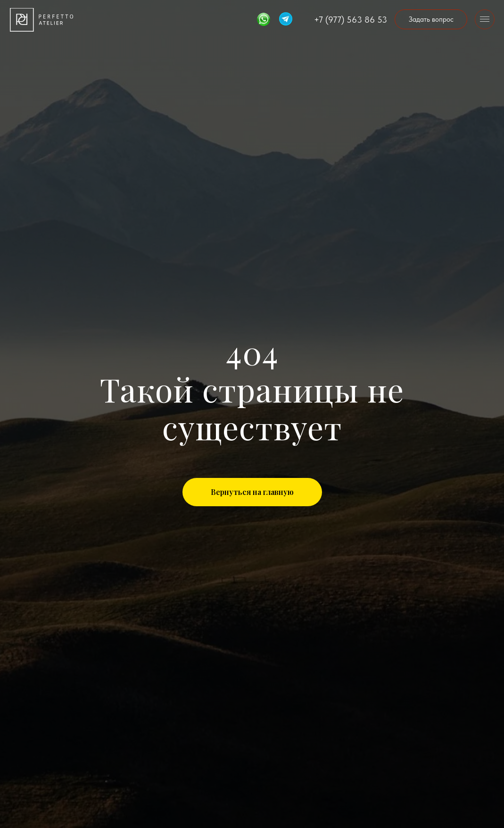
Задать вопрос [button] (431, 19)
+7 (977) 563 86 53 (351, 20)
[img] (41, 20)
